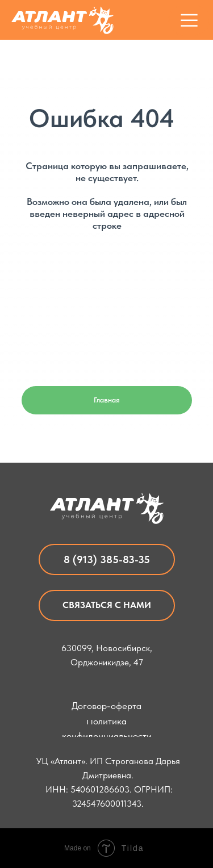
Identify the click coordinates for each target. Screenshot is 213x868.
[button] (107, 605)
